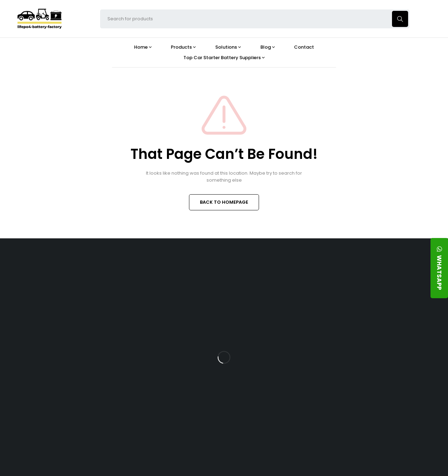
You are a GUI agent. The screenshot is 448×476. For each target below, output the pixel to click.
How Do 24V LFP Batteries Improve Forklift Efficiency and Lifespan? (279, 375)
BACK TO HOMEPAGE (224, 202)
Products (197, 269)
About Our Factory (142, 269)
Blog (257, 269)
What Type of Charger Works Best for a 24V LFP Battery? (279, 320)
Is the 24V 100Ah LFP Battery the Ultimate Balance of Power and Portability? (276, 293)
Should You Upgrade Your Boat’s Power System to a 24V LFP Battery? (275, 402)
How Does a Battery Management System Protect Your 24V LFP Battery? (276, 348)
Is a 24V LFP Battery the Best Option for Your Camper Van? (277, 429)
